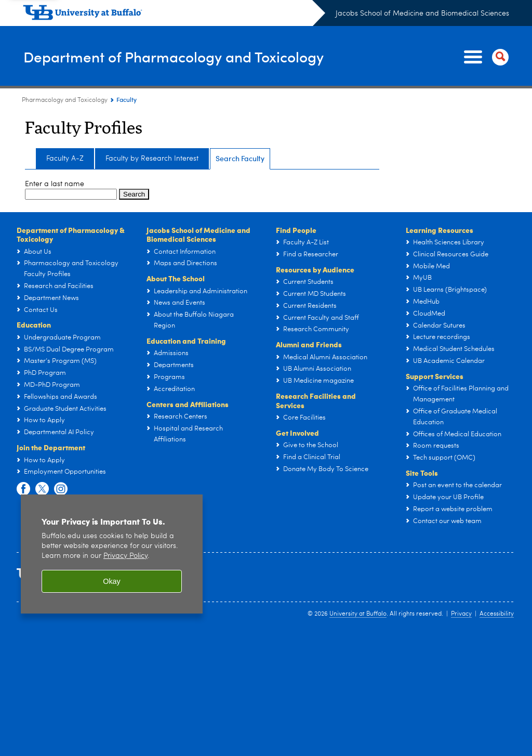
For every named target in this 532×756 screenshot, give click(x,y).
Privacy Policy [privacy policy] (125, 556)
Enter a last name (55, 184)
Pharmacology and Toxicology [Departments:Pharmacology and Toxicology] (65, 100)
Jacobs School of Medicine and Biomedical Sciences (422, 14)
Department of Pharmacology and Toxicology (182, 56)
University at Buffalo (358, 614)
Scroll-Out (509, 735)
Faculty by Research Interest (152, 159)
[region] (112, 554)
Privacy (461, 614)
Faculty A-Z (65, 159)
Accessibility (497, 614)
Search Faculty (240, 158)
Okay (112, 581)
